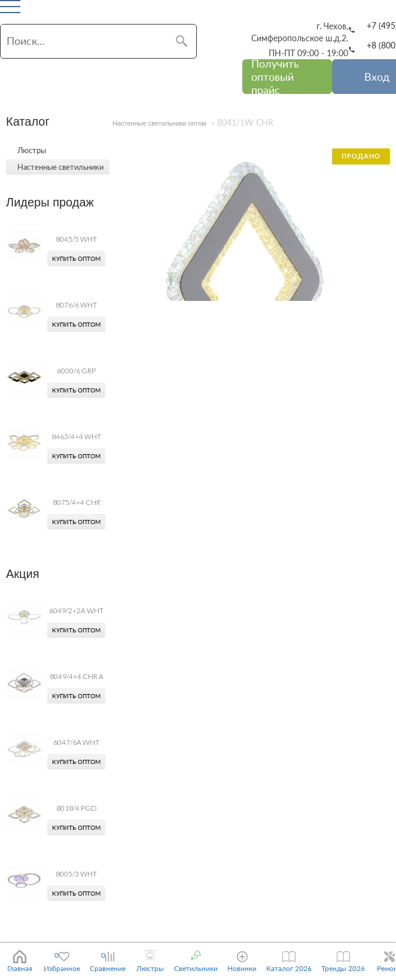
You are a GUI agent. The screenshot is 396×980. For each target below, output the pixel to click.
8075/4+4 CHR (77, 502)
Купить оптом (76, 258)
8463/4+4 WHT (76, 436)
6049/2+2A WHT (76, 611)
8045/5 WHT (76, 239)
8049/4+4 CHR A (77, 676)
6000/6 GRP (76, 371)
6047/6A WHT (76, 742)
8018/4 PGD (77, 808)
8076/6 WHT (76, 305)
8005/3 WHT (76, 874)
